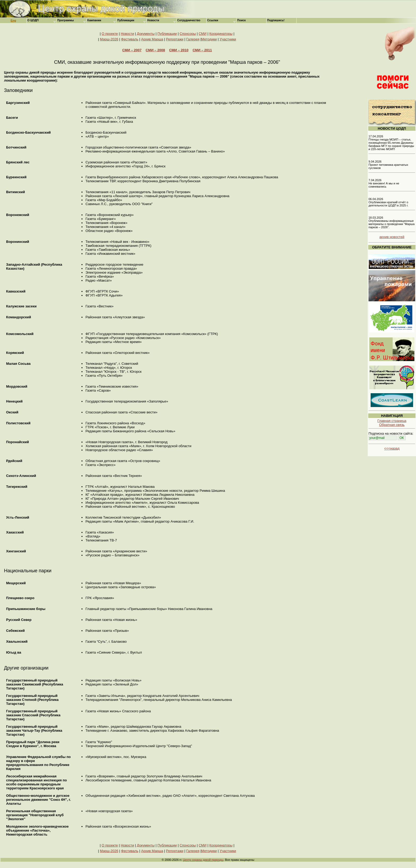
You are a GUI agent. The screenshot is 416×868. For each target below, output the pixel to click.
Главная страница (392, 421)
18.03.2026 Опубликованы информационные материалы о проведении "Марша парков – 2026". (392, 222)
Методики (209, 39)
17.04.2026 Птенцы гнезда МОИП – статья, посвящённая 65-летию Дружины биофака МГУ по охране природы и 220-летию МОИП (391, 143)
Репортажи (175, 39)
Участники (228, 39)
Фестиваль (130, 39)
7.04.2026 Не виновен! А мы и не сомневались (384, 183)
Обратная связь (392, 425)
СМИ (203, 34)
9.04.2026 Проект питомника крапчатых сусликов (388, 165)
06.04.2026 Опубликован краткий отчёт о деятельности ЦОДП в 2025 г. (388, 202)
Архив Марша (152, 39)
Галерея (193, 39)
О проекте (110, 34)
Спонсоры (188, 34)
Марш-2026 (109, 39)
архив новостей (392, 237)
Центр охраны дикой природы (203, 860)
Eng (13, 20)
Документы (146, 34)
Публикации (167, 34)
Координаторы (221, 34)
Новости (127, 34)
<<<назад (392, 448)
